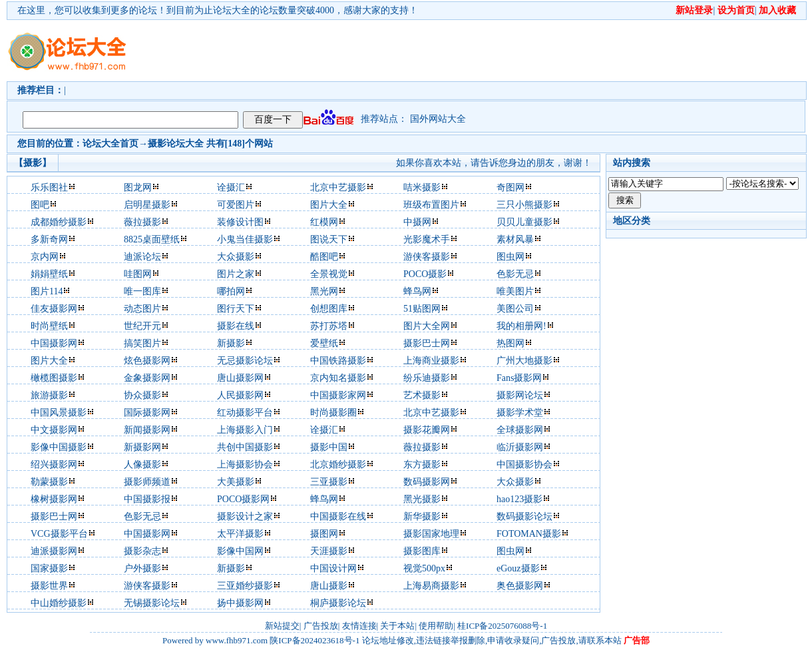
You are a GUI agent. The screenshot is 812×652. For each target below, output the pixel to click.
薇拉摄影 (142, 222)
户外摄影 (142, 568)
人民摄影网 (240, 395)
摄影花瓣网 (427, 430)
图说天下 (329, 239)
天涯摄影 (329, 551)
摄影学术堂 (520, 413)
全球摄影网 (520, 430)
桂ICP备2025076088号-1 (502, 626)
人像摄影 (142, 465)
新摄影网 (142, 447)
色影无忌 (515, 274)
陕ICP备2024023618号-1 (314, 640)
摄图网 (324, 534)
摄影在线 (236, 326)
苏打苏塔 (329, 326)
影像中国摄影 (59, 447)
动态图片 (142, 309)
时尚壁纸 (49, 326)
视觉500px (424, 568)
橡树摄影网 (54, 499)
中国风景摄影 (59, 413)
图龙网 (138, 187)
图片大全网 (427, 326)
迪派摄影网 (54, 551)
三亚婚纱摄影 (245, 586)
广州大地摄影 (524, 361)
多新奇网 (49, 239)
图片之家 (236, 274)
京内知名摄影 (338, 378)
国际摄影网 (147, 413)
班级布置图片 (431, 205)
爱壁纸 (324, 343)
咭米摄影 (422, 187)
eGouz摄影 (518, 568)
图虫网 (510, 257)
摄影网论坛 (520, 395)
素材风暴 (515, 239)
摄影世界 (49, 586)
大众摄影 (236, 257)
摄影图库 (422, 551)
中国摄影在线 (338, 516)
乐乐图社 (49, 187)
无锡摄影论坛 (152, 603)
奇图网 (510, 187)
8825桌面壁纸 (152, 239)
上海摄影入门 (245, 430)
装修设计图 (240, 222)
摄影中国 (329, 447)
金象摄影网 (147, 378)
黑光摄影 (422, 499)
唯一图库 (142, 291)
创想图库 (329, 309)
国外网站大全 (438, 119)
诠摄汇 (231, 187)
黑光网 (324, 291)
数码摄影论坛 (524, 516)
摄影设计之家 (245, 516)
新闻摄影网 (147, 430)
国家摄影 (49, 568)
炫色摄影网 (147, 361)
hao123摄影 (519, 499)
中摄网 (417, 222)
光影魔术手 (427, 239)
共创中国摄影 (245, 447)
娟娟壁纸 (49, 274)
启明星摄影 (147, 205)
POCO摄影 (425, 274)
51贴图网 (422, 309)
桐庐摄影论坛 (338, 603)
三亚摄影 (329, 482)
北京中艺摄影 (338, 187)
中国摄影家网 (338, 395)
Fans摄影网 (519, 378)
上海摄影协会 (245, 465)
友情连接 (359, 626)
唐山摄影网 (240, 378)
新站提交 (282, 626)
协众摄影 (142, 395)
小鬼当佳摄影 (245, 239)
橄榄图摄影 (54, 378)
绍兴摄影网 (54, 465)
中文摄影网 (54, 430)
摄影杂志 (142, 551)
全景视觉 (329, 274)
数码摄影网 (427, 482)
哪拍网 (231, 291)
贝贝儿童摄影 (524, 222)
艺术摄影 (422, 395)
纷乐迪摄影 (427, 378)
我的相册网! (521, 326)
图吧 (40, 205)
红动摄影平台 (245, 413)
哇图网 (138, 274)
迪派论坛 (142, 257)
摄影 (157, 144)
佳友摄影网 (54, 309)
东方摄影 (422, 465)
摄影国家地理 (431, 534)
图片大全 (329, 205)
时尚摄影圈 (333, 413)
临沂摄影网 (520, 447)
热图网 (510, 343)
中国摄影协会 (524, 465)
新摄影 (231, 343)
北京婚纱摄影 (338, 465)
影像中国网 (240, 551)
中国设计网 (333, 568)
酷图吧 (324, 257)
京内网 (45, 257)
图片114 (47, 291)
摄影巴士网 (427, 343)
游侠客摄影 (427, 257)
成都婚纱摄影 (59, 222)
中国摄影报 (147, 499)
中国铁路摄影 (338, 361)
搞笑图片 (142, 343)
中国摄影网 (54, 343)
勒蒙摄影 (49, 482)
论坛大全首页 (110, 144)
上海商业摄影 (431, 361)
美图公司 (515, 309)
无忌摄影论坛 (245, 361)
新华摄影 (422, 516)
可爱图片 (236, 205)
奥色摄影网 (520, 586)
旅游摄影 (49, 395)
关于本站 (397, 626)
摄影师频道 (147, 482)
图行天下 (236, 309)
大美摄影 (236, 482)
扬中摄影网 (240, 603)
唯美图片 (515, 291)
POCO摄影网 (243, 499)
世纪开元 (142, 326)
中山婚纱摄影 (59, 603)
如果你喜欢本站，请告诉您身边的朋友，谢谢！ (494, 163)
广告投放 (321, 626)
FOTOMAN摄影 (529, 534)
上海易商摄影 (431, 586)
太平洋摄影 (240, 534)
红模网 (324, 222)
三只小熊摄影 (524, 205)
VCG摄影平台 (59, 534)
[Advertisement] (205, 62)
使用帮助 (436, 626)
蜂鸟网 (417, 291)
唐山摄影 (329, 586)
